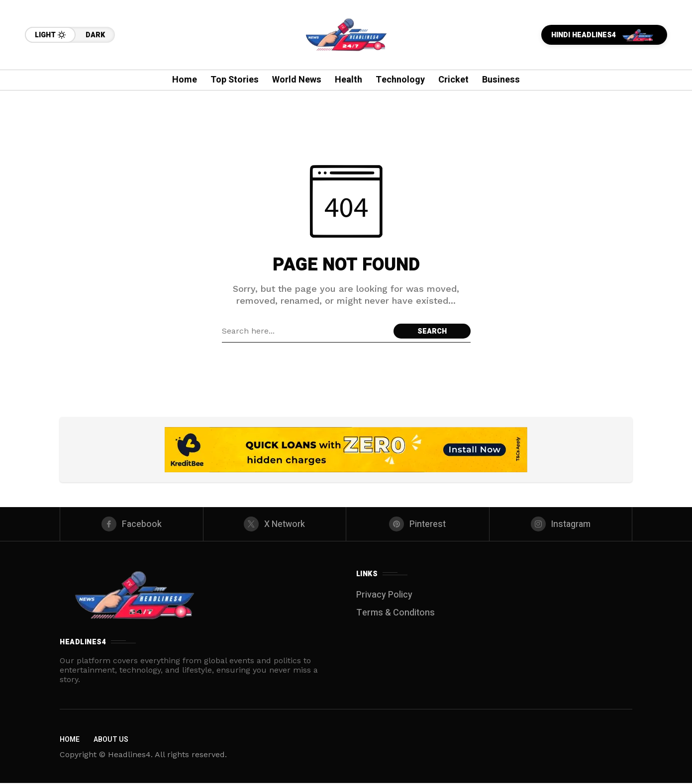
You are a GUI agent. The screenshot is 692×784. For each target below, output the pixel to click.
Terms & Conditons (395, 614)
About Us (111, 740)
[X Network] (275, 524)
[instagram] (561, 524)
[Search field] (305, 331)
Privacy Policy (384, 596)
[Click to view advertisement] (346, 450)
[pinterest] (418, 524)
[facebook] (132, 524)
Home (70, 740)
